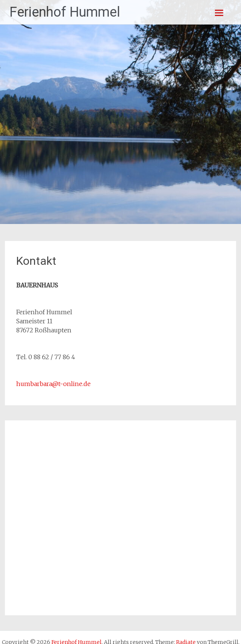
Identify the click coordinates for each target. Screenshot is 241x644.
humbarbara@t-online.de (53, 384)
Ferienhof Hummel (65, 12)
